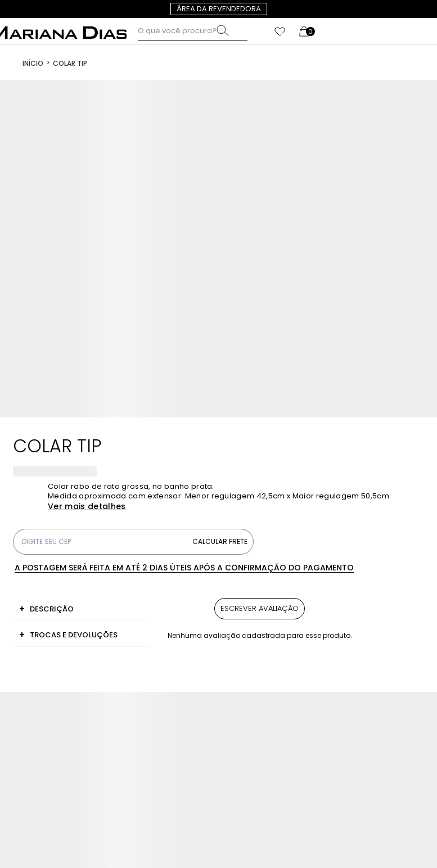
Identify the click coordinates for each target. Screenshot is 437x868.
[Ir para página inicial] (33, 62)
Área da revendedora (219, 9)
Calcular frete (220, 541)
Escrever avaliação (260, 608)
